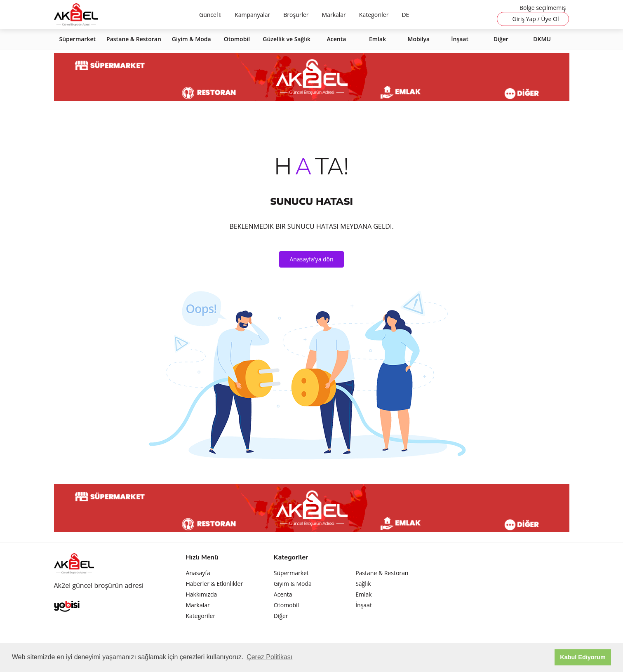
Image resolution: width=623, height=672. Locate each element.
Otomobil (237, 39)
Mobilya (419, 39)
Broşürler (296, 15)
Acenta (337, 39)
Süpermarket (78, 39)
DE (405, 15)
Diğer (501, 39)
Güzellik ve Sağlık (287, 39)
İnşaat (460, 39)
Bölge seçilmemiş (543, 8)
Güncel (209, 15)
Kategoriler (374, 15)
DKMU (542, 39)
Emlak (377, 39)
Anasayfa (198, 573)
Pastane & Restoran (134, 39)
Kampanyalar (252, 15)
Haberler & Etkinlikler (215, 584)
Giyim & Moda (192, 39)
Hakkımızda (202, 594)
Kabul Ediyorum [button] (583, 657)
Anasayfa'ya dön (311, 259)
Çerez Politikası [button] (269, 657)
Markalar (334, 15)
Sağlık (363, 584)
